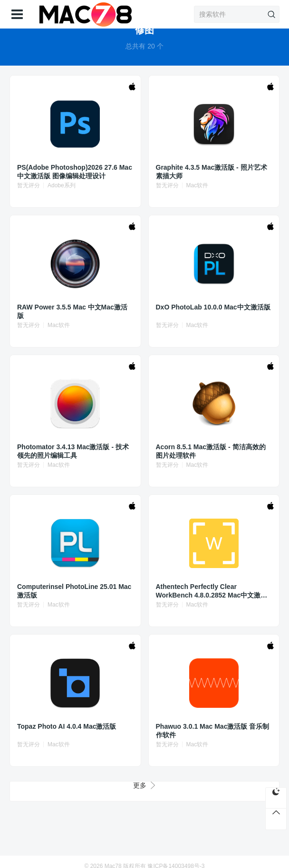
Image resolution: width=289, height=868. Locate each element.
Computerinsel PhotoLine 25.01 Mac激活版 (74, 591)
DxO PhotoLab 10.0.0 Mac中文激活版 (213, 307)
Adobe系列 (62, 185)
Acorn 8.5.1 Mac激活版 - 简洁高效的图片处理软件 (211, 451)
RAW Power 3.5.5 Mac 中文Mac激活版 (72, 311)
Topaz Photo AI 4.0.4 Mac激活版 (67, 726)
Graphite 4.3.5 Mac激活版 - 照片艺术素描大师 (212, 172)
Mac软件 (197, 185)
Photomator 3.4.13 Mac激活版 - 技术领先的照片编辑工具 (73, 451)
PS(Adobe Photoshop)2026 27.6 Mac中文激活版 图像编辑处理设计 (75, 172)
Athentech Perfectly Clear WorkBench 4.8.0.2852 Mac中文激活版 (212, 591)
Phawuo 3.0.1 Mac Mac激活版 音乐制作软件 (213, 731)
